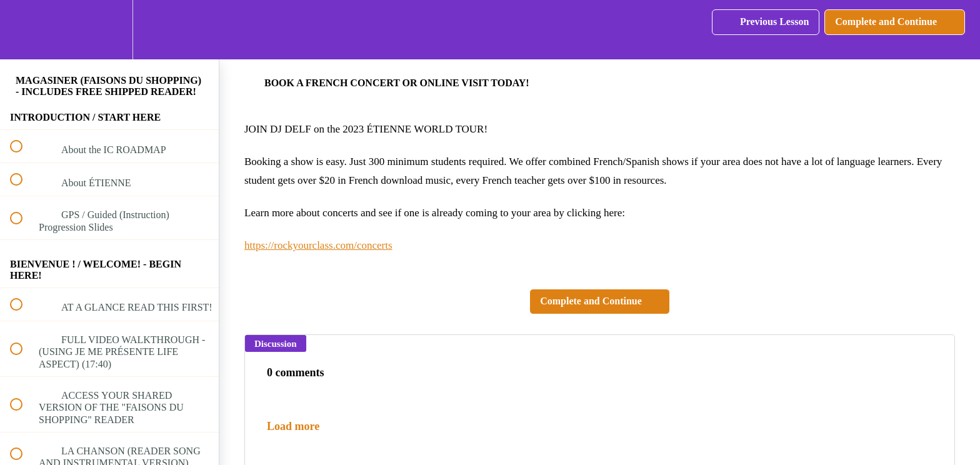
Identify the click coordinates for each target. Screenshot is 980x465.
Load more (293, 426)
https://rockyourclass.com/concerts (318, 245)
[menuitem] (109, 30)
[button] (23, 30)
